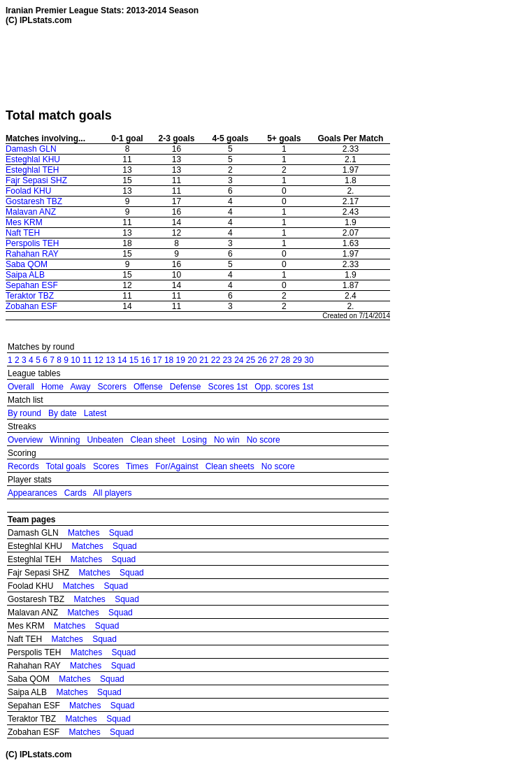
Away (80, 387)
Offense (148, 387)
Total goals (65, 466)
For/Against (177, 466)
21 (204, 360)
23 (227, 360)
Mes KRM (24, 222)
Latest (95, 413)
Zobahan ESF (31, 306)
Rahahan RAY (32, 254)
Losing (195, 440)
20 (192, 360)
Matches (84, 533)
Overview (25, 440)
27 (274, 360)
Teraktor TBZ (30, 296)
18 (169, 360)
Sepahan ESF (32, 285)
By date (63, 413)
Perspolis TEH (32, 243)
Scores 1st (228, 387)
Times (137, 466)
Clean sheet (152, 440)
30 (309, 360)
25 (251, 360)
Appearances (33, 493)
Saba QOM (27, 264)
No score (264, 440)
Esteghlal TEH (32, 170)
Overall (21, 387)
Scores (106, 466)
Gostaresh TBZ (34, 201)
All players (112, 493)
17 (157, 360)
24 (239, 360)
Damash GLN (31, 149)
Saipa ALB (25, 275)
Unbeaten (105, 440)
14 (122, 360)
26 (263, 360)
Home (52, 387)
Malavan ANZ (31, 212)
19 (181, 360)
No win (227, 440)
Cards (76, 493)
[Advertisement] (260, 66)
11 (87, 360)
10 (75, 360)
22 (216, 360)
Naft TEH (23, 233)
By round (24, 413)
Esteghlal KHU (33, 159)
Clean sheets (230, 466)
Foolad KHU (28, 191)
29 (297, 360)
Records (23, 466)
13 (110, 360)
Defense (186, 387)
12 (99, 360)
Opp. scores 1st (284, 387)
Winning (65, 440)
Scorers (112, 387)
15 (134, 360)
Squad (121, 533)
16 (146, 360)
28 (286, 360)
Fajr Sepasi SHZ (36, 180)
